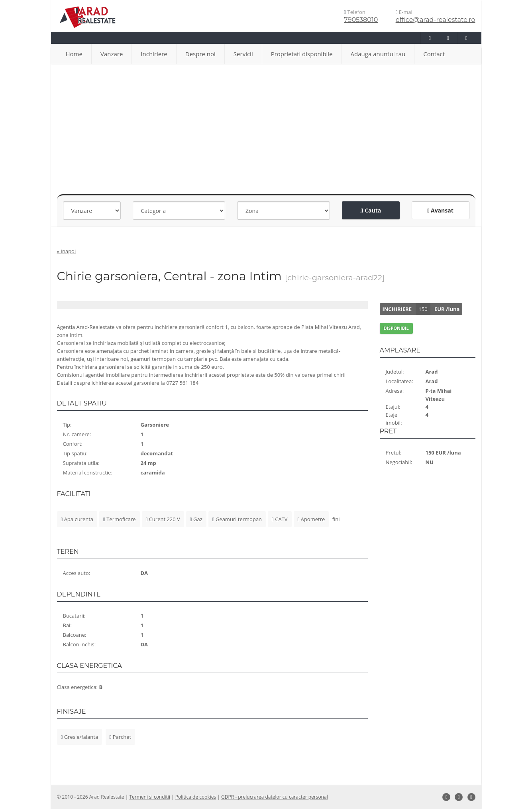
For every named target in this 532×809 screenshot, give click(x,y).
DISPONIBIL (396, 328)
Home (74, 54)
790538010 (361, 20)
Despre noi (200, 54)
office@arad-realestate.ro (436, 20)
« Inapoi (67, 251)
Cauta (371, 210)
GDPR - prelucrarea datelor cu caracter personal (275, 797)
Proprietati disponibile (302, 54)
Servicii (243, 54)
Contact (434, 54)
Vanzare (112, 54)
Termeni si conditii (150, 797)
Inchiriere (154, 54)
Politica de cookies (196, 797)
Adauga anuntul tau (378, 54)
